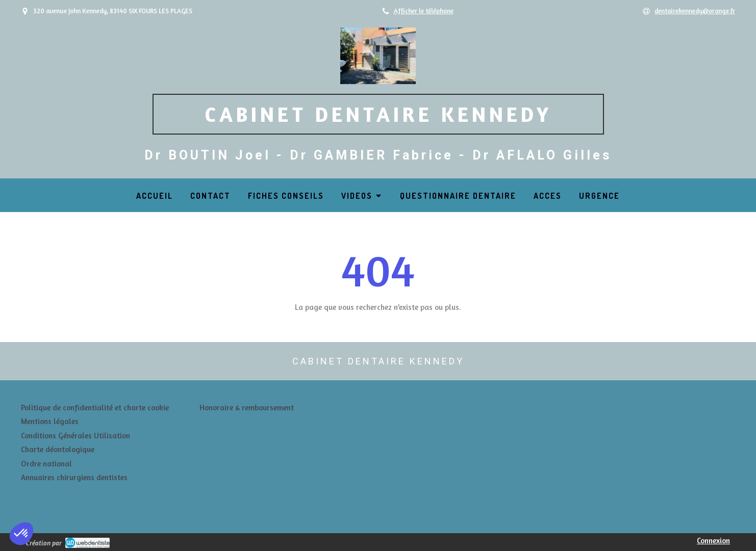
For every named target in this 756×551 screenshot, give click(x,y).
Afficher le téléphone (424, 11)
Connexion (713, 541)
